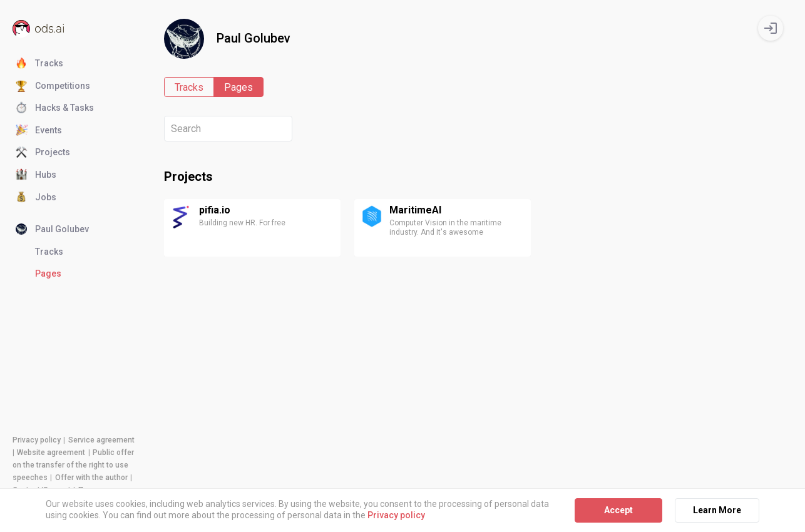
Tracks (39, 64)
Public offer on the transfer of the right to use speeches (73, 465)
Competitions (53, 86)
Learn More (717, 510)
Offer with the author (91, 478)
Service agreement (101, 440)
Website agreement (51, 453)
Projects (43, 153)
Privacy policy (37, 440)
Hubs (36, 175)
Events (39, 131)
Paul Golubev (52, 230)
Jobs (36, 198)
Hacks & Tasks (55, 108)
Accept (618, 510)
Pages (48, 274)
